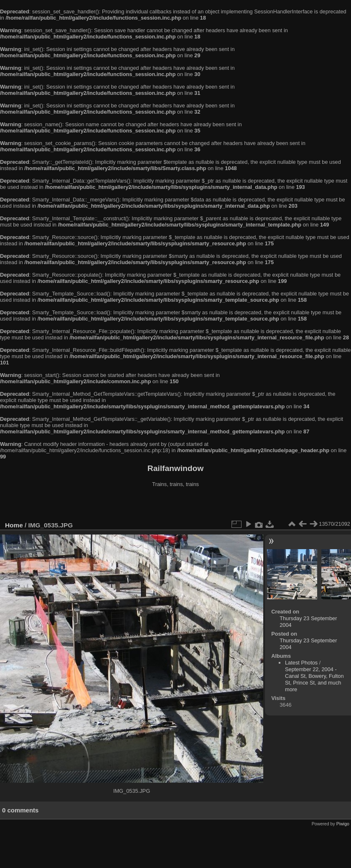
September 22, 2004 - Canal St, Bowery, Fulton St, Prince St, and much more (314, 679)
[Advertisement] (176, 505)
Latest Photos (301, 663)
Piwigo (343, 824)
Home (14, 525)
